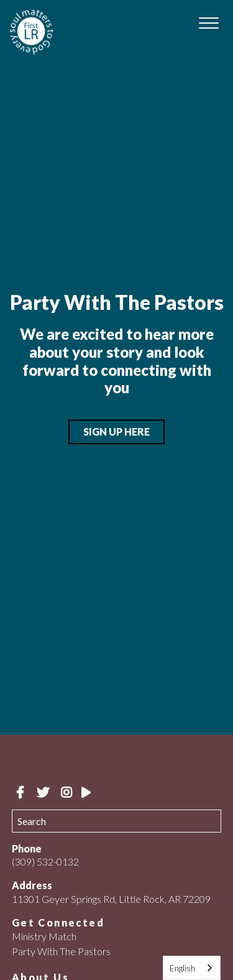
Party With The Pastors (61, 951)
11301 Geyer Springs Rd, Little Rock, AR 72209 (111, 899)
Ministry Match (44, 936)
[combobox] (192, 968)
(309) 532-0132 (45, 861)
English (182, 968)
